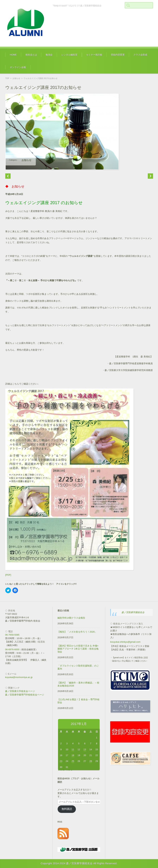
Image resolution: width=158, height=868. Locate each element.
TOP (7, 78)
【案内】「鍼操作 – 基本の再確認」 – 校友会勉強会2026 (78, 684)
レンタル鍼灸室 (69, 55)
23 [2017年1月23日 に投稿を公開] (61, 761)
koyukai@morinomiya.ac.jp (19, 677)
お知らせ (16, 78)
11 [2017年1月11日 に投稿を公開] (73, 749)
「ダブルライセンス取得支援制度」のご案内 (78, 667)
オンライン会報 (18, 67)
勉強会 (49, 55)
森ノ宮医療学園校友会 (133, 612)
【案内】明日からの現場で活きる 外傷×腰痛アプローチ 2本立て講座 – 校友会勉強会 (78, 649)
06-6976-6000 (12, 649)
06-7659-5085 (12, 635)
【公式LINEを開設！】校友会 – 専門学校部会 (78, 701)
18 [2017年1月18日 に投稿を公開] (73, 755)
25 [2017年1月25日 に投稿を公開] (73, 761)
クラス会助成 (140, 55)
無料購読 (67, 809)
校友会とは (31, 55)
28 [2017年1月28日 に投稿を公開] (91, 761)
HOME (13, 55)
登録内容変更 (118, 55)
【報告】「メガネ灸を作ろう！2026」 (77, 632)
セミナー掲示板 (94, 55)
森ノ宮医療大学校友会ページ (20, 691)
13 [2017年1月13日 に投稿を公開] (85, 749)
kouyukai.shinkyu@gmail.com (125, 642)
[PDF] (8, 575)
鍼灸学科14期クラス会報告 (71, 618)
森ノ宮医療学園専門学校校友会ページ (25, 695)
